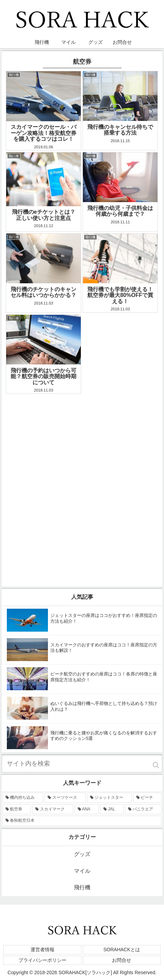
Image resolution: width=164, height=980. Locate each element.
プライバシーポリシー (42, 960)
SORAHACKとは (122, 950)
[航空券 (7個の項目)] (17, 809)
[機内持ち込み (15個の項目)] (23, 798)
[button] (156, 765)
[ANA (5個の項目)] (87, 809)
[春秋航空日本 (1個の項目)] (82, 821)
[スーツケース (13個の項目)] (65, 798)
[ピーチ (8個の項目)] (147, 798)
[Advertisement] (82, 478)
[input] (82, 764)
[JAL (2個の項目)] (112, 809)
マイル (82, 871)
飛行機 (82, 887)
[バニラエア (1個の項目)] (143, 809)
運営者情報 (42, 950)
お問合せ (122, 960)
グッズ (82, 854)
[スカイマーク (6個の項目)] (53, 809)
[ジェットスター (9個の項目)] (109, 798)
